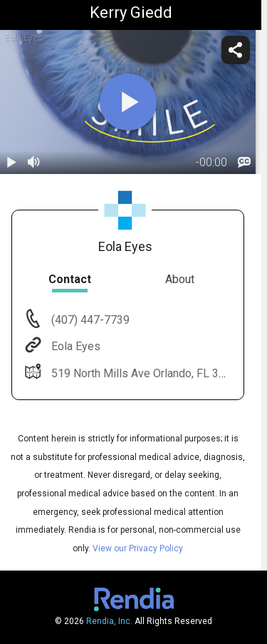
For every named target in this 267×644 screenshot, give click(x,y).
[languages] (244, 163)
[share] (236, 50)
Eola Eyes (74, 346)
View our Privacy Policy (138, 548)
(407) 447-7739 (89, 320)
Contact (70, 279)
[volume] (34, 163)
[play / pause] (11, 163)
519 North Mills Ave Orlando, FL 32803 (146, 373)
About (180, 279)
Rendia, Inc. (109, 621)
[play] (128, 102)
